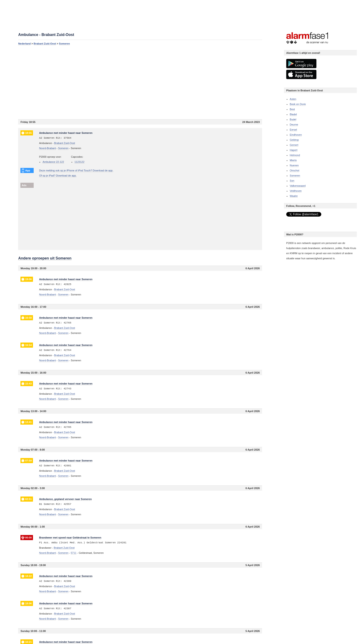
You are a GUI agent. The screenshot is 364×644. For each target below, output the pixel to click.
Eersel (293, 130)
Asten (293, 99)
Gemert (294, 145)
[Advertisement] (140, 82)
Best (292, 109)
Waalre (294, 196)
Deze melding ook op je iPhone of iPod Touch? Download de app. (76, 170)
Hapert (294, 150)
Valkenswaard (298, 186)
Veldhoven (296, 191)
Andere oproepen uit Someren (45, 258)
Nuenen (294, 165)
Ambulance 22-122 (53, 162)
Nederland (24, 44)
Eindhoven (296, 135)
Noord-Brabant (47, 148)
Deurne (294, 125)
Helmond (295, 155)
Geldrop (294, 140)
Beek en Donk (298, 104)
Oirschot (294, 170)
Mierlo (293, 160)
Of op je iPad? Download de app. (58, 176)
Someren (64, 44)
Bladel (293, 114)
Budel (293, 119)
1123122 (80, 162)
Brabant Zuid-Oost (45, 44)
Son (292, 181)
